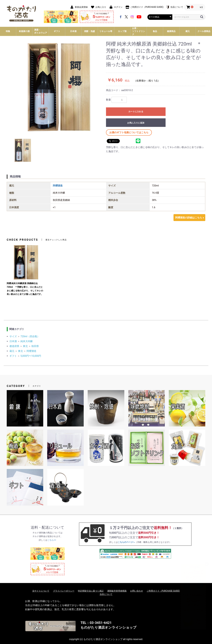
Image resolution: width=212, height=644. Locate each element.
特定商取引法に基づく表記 (91, 591)
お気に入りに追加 (136, 123)
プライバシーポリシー (64, 591)
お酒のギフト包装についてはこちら (129, 132)
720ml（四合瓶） (30, 336)
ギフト (13, 356)
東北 (25, 346)
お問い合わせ (137, 591)
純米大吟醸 (27, 341)
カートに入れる (136, 111)
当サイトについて (41, 591)
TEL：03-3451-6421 (96, 623)
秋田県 (35, 346)
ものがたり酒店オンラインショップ (108, 627)
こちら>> (52, 540)
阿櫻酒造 (58, 186)
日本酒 (13, 341)
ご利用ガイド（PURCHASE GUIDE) (163, 591)
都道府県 (14, 346)
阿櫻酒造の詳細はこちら (189, 218)
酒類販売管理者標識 (117, 591)
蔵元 (12, 351)
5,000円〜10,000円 (31, 356)
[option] (56, 87)
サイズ (13, 336)
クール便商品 (204, 31)
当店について (106, 594)
